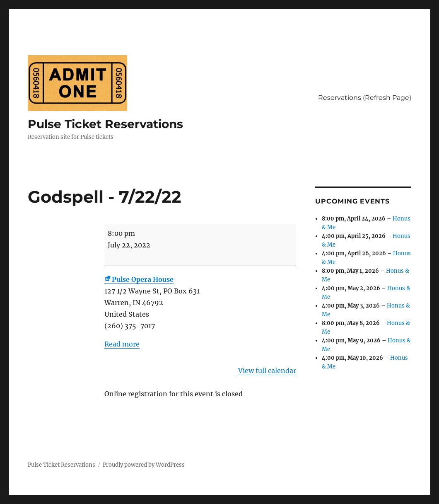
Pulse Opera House (139, 279)
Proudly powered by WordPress (144, 465)
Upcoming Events (352, 201)
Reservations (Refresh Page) (365, 98)
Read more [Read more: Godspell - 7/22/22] (122, 344)
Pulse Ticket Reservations (105, 124)
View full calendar (267, 371)
